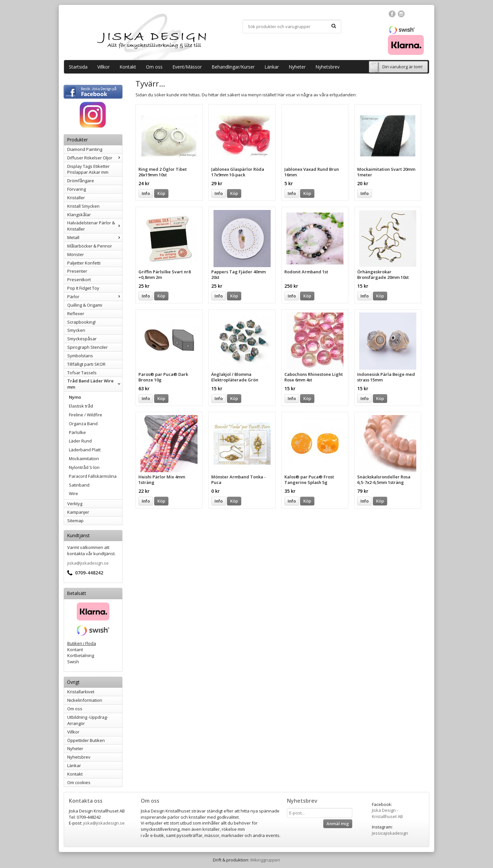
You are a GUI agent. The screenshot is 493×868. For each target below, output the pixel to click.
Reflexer (76, 313)
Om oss (154, 67)
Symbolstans (80, 356)
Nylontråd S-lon (84, 467)
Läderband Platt (85, 450)
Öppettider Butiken (86, 740)
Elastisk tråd (81, 406)
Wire (73, 493)
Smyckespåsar (82, 339)
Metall (95, 237)
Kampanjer (78, 512)
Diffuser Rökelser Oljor (95, 158)
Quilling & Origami (85, 305)
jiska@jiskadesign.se (88, 563)
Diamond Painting (85, 149)
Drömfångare (81, 181)
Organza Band (83, 424)
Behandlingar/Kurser (233, 67)
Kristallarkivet (81, 692)
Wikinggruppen (265, 860)
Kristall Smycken (83, 206)
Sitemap (75, 521)
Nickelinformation (85, 700)
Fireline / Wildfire (86, 415)
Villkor (103, 67)
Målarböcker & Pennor (90, 246)
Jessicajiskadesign (390, 833)
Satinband (79, 485)
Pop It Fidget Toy (83, 288)
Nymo (75, 397)
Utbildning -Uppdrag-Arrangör (88, 720)
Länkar (272, 67)
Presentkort (79, 280)
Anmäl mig (338, 824)
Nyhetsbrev (327, 67)
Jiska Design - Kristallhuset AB (387, 813)
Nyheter (297, 67)
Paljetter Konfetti (84, 263)
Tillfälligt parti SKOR (86, 364)
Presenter (77, 271)
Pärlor (95, 297)
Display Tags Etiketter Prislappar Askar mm (88, 169)
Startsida (78, 67)
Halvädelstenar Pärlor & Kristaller (95, 226)
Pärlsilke (77, 432)
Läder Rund (80, 441)
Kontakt (128, 67)
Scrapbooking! (81, 322)
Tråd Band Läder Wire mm (95, 384)
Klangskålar (79, 215)
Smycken (76, 330)
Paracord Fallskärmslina (93, 476)
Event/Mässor (187, 67)
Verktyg (75, 504)
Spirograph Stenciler (87, 347)
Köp (161, 193)
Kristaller (76, 198)
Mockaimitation (84, 458)
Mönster (76, 254)
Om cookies (79, 782)
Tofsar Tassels (82, 373)
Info (146, 193)
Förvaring (77, 189)
